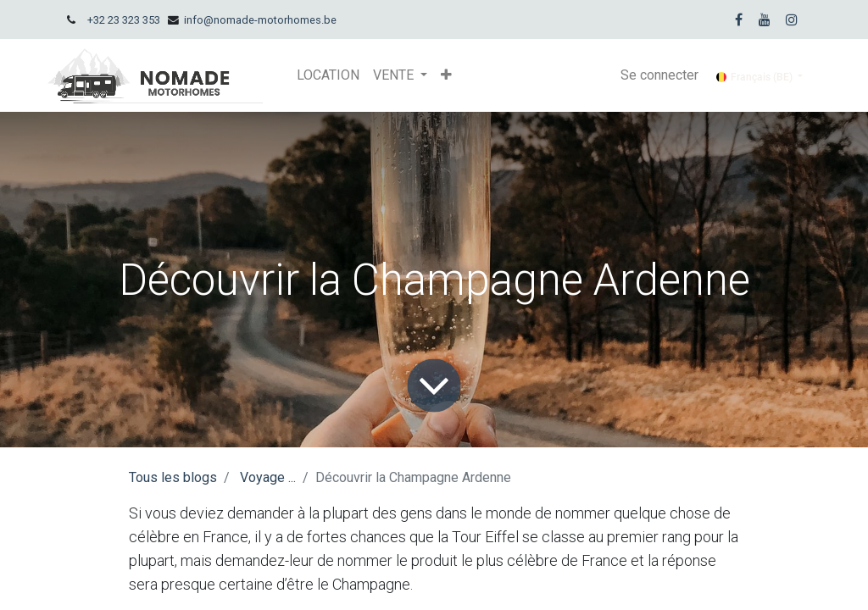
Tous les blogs (173, 477)
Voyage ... (268, 477)
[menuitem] (328, 75)
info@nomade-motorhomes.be (260, 20)
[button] (446, 75)
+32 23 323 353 (124, 20)
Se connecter (659, 75)
